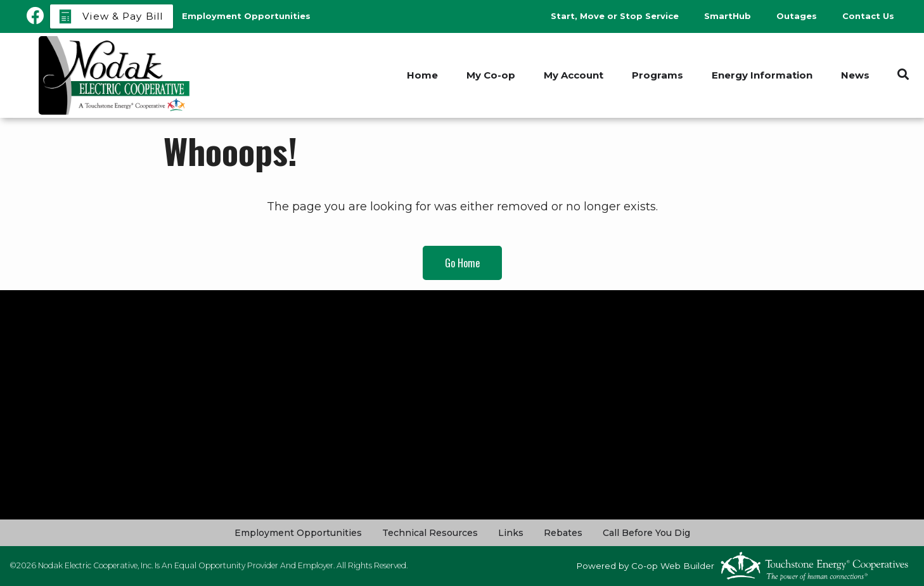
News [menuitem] (855, 75)
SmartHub (728, 16)
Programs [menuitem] (658, 75)
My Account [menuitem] (574, 75)
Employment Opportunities (298, 533)
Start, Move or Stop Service (615, 16)
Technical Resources (430, 533)
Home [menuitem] (422, 75)
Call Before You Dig (646, 533)
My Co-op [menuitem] (491, 75)
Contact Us (868, 16)
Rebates (563, 533)
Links (511, 533)
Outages (797, 16)
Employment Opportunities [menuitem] (246, 16)
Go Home (462, 263)
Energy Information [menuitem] (762, 75)
